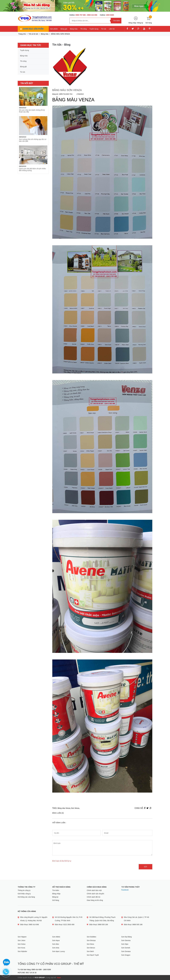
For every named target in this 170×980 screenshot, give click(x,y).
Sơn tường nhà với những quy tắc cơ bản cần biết (33, 140)
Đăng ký (140, 23)
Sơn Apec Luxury (59, 951)
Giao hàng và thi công (95, 900)
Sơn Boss (90, 944)
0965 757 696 (81, 15)
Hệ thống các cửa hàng (26, 897)
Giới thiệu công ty (24, 894)
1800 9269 (110, 15)
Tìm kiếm (56, 890)
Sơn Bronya (91, 940)
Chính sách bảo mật (94, 890)
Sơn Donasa (126, 951)
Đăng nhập (132, 23)
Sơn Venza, (75, 808)
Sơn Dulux (22, 944)
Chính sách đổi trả (93, 897)
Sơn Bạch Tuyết (93, 955)
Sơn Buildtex (91, 937)
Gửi (146, 867)
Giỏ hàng (56, 900)
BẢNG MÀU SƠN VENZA (67, 90)
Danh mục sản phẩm (33, 29)
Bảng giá (64, 29)
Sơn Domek (126, 948)
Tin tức (104, 29)
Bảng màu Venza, (64, 808)
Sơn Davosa (126, 940)
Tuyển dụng (94, 29)
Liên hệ (112, 29)
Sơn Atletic (56, 937)
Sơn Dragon (126, 955)
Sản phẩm (54, 29)
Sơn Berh (90, 951)
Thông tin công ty (24, 890)
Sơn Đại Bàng (127, 937)
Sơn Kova (21, 948)
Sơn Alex (56, 944)
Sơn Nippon (22, 937)
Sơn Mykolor (22, 951)
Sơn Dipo (125, 944)
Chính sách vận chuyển (95, 894)
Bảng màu (74, 29)
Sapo (59, 978)
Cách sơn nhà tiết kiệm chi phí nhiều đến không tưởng (32, 169)
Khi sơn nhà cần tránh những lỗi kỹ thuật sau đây (32, 111)
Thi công (83, 29)
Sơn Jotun (21, 940)
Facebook (125, 890)
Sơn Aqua (56, 940)
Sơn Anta (56, 948)
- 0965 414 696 (92, 15)
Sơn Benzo (91, 948)
